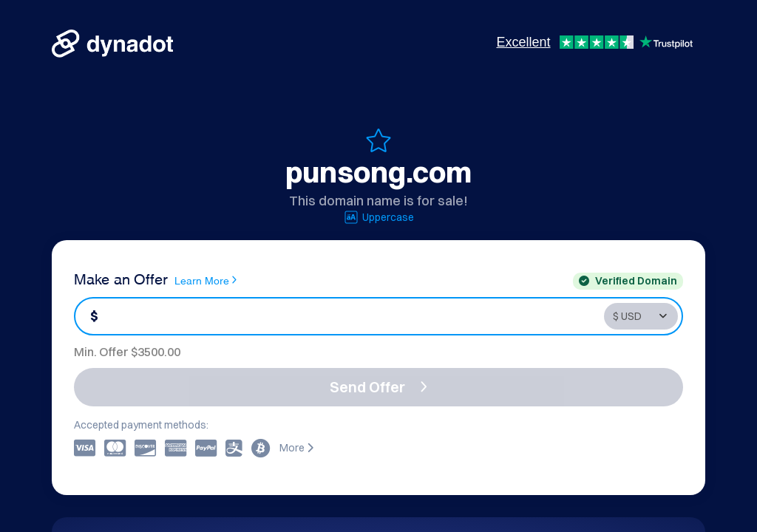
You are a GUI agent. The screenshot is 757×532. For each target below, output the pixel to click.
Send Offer (378, 387)
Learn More (206, 280)
